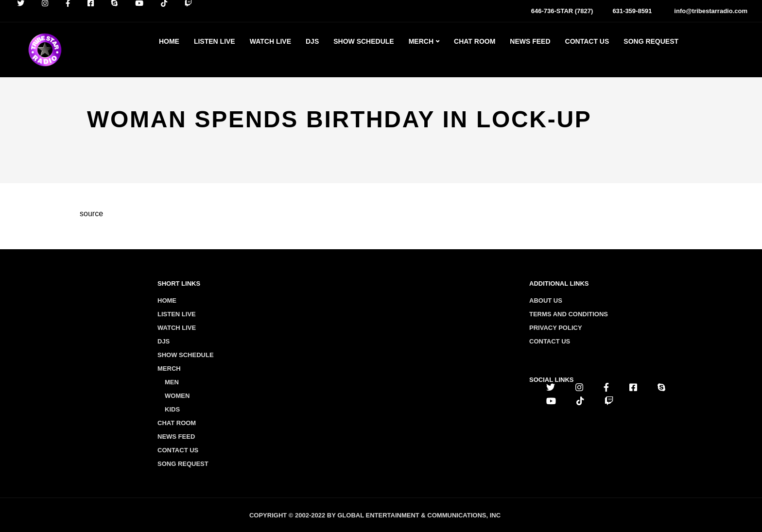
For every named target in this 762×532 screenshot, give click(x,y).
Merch (421, 41)
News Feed (530, 41)
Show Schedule (364, 41)
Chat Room (475, 41)
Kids (172, 409)
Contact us (550, 341)
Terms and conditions (569, 314)
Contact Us (587, 41)
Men (172, 382)
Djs (312, 41)
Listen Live (215, 41)
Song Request (651, 41)
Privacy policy (556, 328)
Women (177, 396)
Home (169, 41)
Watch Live (270, 41)
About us (546, 300)
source (91, 214)
